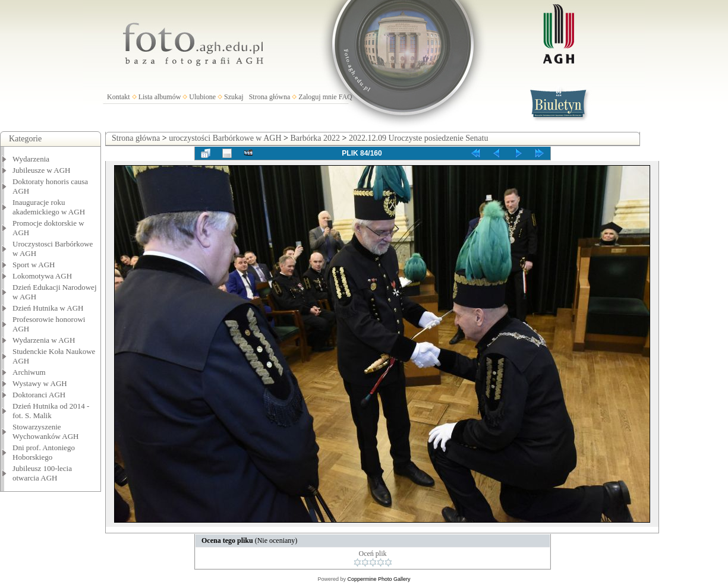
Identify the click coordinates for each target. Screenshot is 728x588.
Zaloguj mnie (317, 97)
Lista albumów (160, 97)
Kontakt (119, 97)
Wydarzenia (31, 159)
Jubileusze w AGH (42, 170)
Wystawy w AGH (40, 383)
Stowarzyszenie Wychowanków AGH (46, 431)
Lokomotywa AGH (42, 276)
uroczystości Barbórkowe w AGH (225, 138)
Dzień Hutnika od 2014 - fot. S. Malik (51, 411)
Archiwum (29, 372)
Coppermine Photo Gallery (379, 579)
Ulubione (202, 97)
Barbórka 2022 (315, 138)
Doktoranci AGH (39, 395)
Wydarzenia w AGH (44, 340)
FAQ (346, 97)
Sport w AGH (34, 265)
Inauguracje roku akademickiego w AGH (49, 207)
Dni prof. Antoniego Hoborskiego (44, 452)
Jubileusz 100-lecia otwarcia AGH (42, 473)
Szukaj (234, 97)
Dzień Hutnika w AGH (48, 308)
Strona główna (270, 97)
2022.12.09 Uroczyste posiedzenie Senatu (418, 138)
